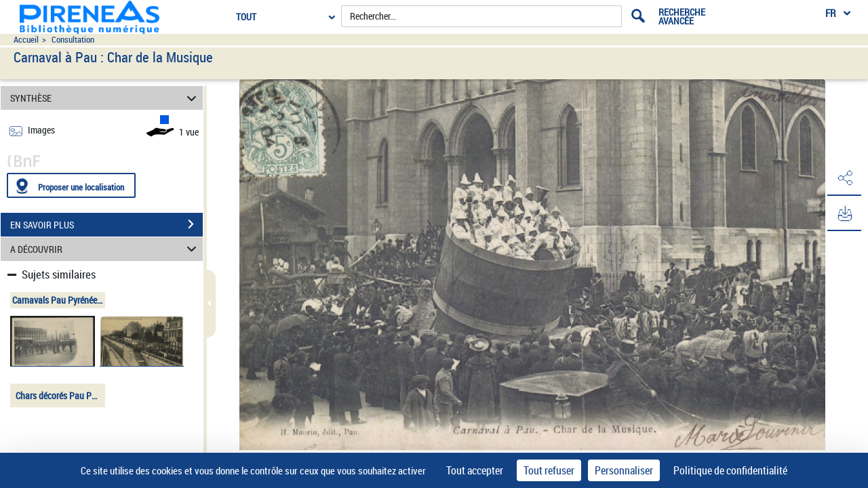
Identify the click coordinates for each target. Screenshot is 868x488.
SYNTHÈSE (105, 98)
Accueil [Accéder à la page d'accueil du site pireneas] (26, 40)
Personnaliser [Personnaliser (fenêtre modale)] (624, 470)
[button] (844, 178)
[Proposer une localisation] (71, 185)
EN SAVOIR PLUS (106, 224)
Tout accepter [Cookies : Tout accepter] (475, 470)
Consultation (73, 40)
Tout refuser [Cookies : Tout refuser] (549, 470)
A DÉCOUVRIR (105, 249)
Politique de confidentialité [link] (730, 470)
